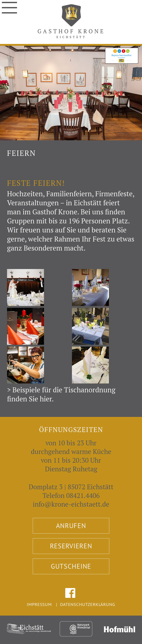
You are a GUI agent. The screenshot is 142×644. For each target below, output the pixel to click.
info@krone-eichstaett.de (71, 504)
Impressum (39, 604)
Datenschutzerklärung (88, 604)
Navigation (9, 6)
